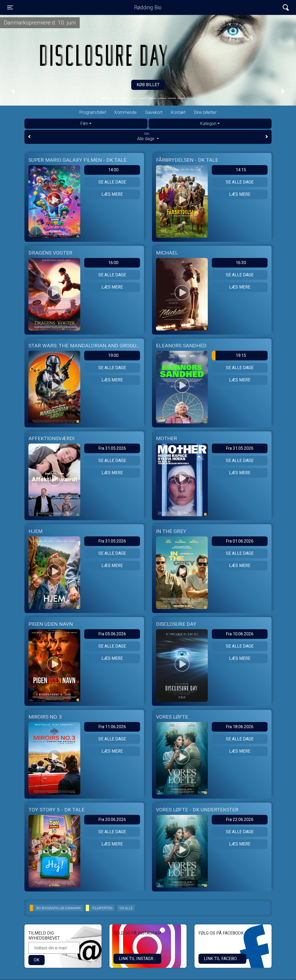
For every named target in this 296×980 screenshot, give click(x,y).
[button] (13, 92)
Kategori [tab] (208, 124)
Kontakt (178, 112)
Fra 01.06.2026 (240, 541)
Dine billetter (205, 112)
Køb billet (148, 85)
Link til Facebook (223, 959)
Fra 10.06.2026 (240, 634)
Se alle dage (112, 182)
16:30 (241, 263)
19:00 (113, 355)
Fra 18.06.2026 (240, 727)
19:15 (229, 356)
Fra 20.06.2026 (112, 820)
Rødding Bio (148, 7)
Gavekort (154, 112)
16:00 (113, 263)
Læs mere (112, 194)
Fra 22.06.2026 (240, 820)
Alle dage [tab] (148, 136)
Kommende (126, 112)
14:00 (113, 170)
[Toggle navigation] (10, 7)
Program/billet (93, 112)
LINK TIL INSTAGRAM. (140, 959)
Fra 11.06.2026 (112, 727)
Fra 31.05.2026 (112, 448)
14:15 (241, 170)
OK (37, 960)
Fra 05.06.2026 (112, 634)
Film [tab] (84, 124)
